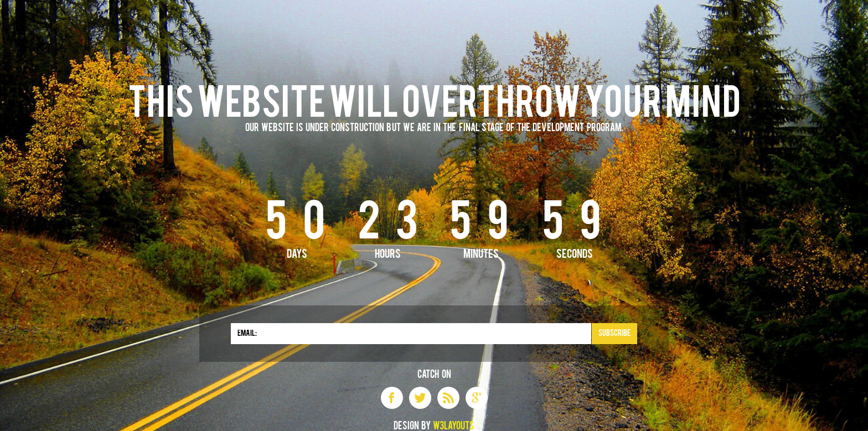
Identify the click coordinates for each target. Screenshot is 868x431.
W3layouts (454, 427)
